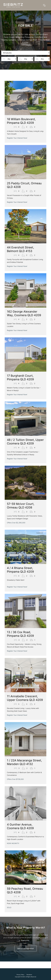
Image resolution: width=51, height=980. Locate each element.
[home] (13, 5)
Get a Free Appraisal (25, 948)
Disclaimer (29, 975)
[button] (44, 5)
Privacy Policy (20, 975)
